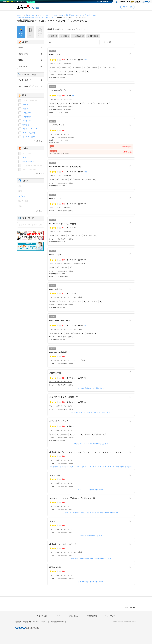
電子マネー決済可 (93, 67)
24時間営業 (77, 180)
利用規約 (18, 622)
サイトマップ (110, 616)
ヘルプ (58, 616)
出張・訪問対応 (55, 333)
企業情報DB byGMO (59, 622)
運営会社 (27, 622)
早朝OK (52, 268)
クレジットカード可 (30, 129)
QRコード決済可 (77, 67)
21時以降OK (64, 180)
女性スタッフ (107, 67)
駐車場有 (53, 67)
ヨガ (24, 157)
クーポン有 (64, 103)
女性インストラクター (56, 71)
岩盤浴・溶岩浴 (28, 161)
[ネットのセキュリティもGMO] (18, 2)
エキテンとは (42, 616)
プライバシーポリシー (41, 622)
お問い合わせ (74, 616)
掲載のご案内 (92, 616)
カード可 (64, 67)
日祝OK (52, 103)
